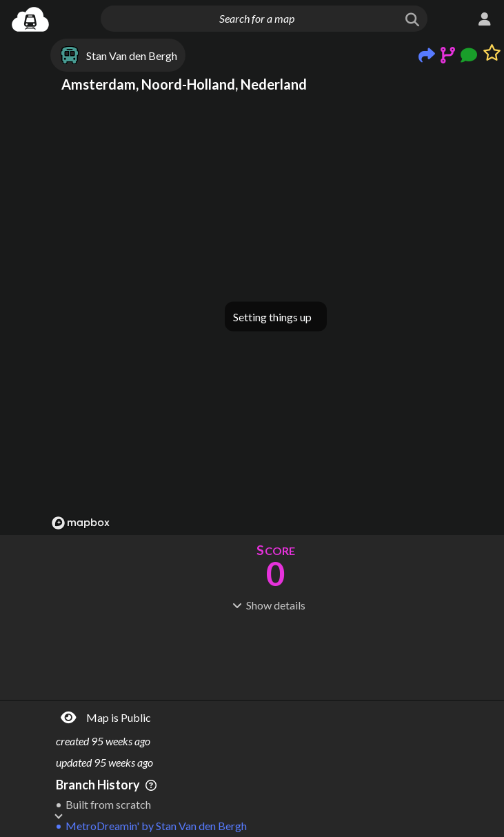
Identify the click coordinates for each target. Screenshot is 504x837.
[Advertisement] (276, 654)
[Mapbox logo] (81, 523)
